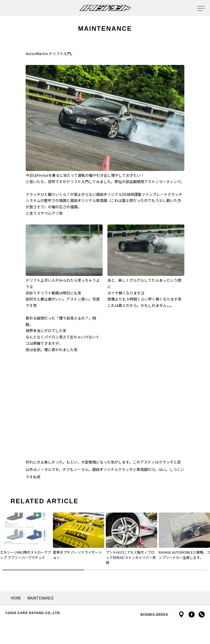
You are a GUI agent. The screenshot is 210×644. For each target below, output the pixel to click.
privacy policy (154, 614)
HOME (16, 598)
